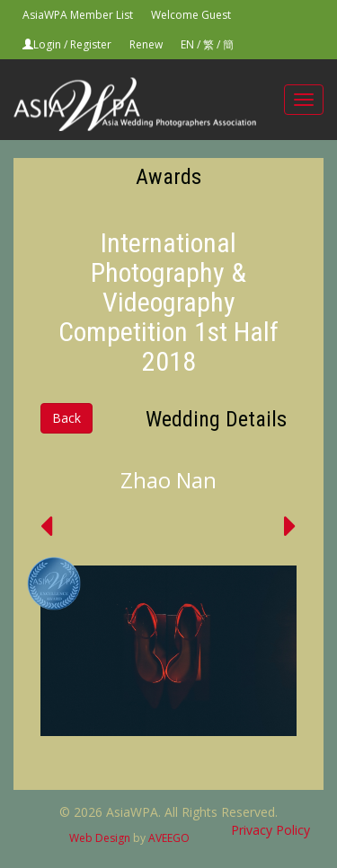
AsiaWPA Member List (78, 15)
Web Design (100, 838)
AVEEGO (169, 838)
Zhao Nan (168, 480)
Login (47, 44)
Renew (146, 44)
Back (67, 418)
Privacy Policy (270, 830)
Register (91, 44)
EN (187, 44)
